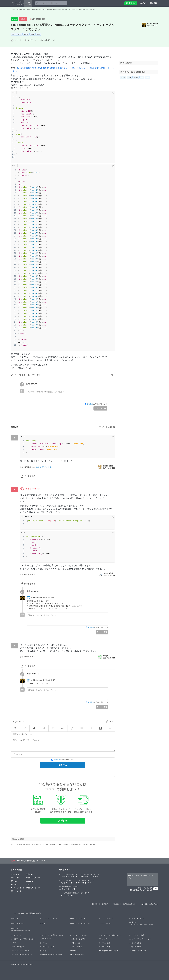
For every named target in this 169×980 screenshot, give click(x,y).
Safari (26, 34)
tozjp (105, 656)
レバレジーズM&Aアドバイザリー (141, 939)
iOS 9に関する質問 (24, 10)
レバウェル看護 (105, 943)
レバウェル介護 (75, 943)
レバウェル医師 (105, 947)
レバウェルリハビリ (47, 947)
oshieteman (153, 24)
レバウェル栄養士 (76, 947)
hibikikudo (108, 466)
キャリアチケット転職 (137, 935)
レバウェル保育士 (135, 943)
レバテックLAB (75, 894)
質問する (63, 821)
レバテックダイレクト (69, 888)
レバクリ (14, 943)
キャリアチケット (17, 935)
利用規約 (105, 904)
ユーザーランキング (17, 888)
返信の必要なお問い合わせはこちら (141, 890)
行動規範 (90, 404)
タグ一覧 (14, 884)
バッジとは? (15, 878)
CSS (38, 34)
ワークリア (103, 939)
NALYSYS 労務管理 (77, 955)
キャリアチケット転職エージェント (23, 939)
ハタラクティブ (46, 939)
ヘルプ (28, 884)
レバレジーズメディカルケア (21, 951)
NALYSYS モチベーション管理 (51, 955)
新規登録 (153, 3)
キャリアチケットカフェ (78, 935)
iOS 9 (14, 34)
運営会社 (95, 904)
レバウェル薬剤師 (135, 947)
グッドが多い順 (108, 427)
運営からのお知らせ (33, 878)
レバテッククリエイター (90, 875)
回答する (63, 765)
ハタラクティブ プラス (78, 939)
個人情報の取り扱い (130, 904)
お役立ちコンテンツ (33, 888)
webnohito (109, 573)
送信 (156, 888)
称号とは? (14, 881)
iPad (20, 34)
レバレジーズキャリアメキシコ (21, 955)
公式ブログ (30, 874)
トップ (13, 10)
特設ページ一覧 (16, 891)
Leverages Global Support (109, 951)
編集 (44, 467)
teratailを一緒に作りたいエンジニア (31, 861)
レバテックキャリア (85, 882)
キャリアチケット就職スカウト (110, 935)
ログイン (144, 3)
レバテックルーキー (66, 882)
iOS (33, 34)
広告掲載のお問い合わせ (150, 904)
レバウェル (44, 943)
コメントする (100, 408)
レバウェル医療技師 (17, 947)
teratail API (30, 881)
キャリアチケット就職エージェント (52, 935)
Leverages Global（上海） (138, 951)
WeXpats (73, 951)
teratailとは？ (16, 874)
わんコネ (43, 951)
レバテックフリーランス (68, 875)
